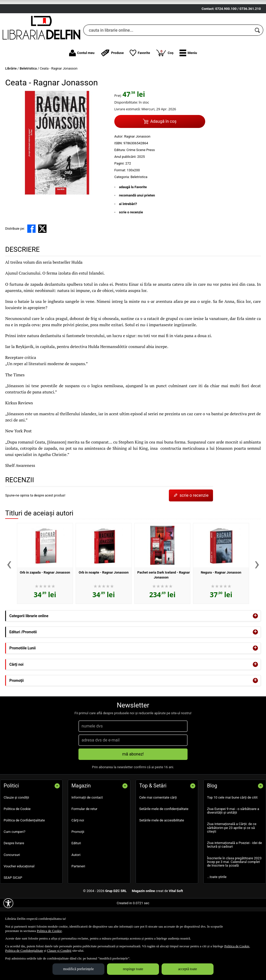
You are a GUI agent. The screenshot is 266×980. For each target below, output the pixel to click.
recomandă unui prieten (137, 226)
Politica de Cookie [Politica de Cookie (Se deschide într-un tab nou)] (49, 931)
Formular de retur (84, 839)
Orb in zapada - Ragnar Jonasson (45, 603)
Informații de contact (87, 828)
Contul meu (82, 83)
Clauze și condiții (16, 828)
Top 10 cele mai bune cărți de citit (232, 828)
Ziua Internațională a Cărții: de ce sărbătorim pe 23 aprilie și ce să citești (232, 858)
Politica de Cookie (17, 839)
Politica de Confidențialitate (24, 851)
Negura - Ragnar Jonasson (221, 603)
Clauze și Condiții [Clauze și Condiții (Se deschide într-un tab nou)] (59, 951)
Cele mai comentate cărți (158, 828)
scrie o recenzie (131, 243)
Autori (76, 885)
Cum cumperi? (15, 862)
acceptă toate (188, 969)
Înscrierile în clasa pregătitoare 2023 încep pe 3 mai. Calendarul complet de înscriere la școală (234, 892)
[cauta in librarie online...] (168, 60)
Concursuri (12, 885)
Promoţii (78, 862)
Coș (165, 83)
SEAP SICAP (13, 908)
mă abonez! (133, 784)
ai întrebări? (128, 234)
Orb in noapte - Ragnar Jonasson (104, 603)
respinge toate (133, 969)
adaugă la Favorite (133, 217)
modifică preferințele (78, 969)
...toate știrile (217, 907)
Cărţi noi (78, 851)
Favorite (140, 83)
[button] (188, 83)
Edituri (76, 873)
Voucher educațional (19, 896)
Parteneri (78, 896)
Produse (112, 83)
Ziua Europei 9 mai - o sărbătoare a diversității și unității (233, 841)
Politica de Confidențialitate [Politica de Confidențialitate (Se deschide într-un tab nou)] (24, 951)
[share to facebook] (31, 259)
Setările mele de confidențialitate (164, 839)
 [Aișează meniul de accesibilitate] (8, 903)
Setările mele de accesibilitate (162, 851)
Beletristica (139, 207)
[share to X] (42, 259)
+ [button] (255, 646)
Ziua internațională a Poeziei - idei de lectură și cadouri (235, 875)
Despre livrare (14, 873)
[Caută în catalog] (258, 60)
